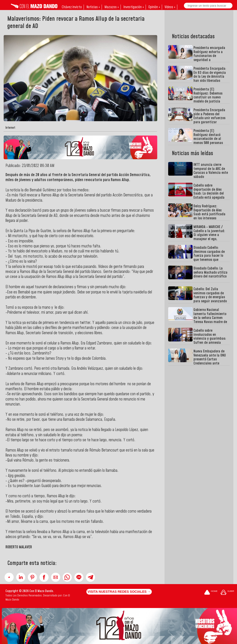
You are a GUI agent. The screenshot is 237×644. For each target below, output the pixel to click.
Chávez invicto (72, 7)
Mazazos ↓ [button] (112, 7)
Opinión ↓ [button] (154, 7)
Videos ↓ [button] (170, 7)
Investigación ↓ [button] (134, 7)
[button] (9, 577)
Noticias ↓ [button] (93, 7)
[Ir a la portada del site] (211, 593)
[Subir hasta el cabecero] (227, 593)
